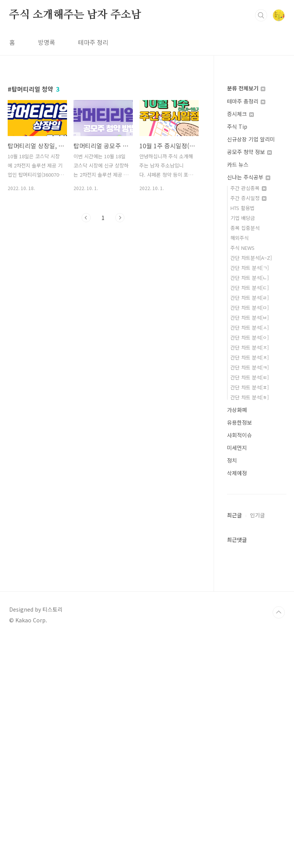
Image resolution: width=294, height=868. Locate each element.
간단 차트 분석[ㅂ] (250, 318)
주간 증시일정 (248, 198)
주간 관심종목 (248, 188)
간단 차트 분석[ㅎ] (250, 397)
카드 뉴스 (238, 164)
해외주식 (240, 238)
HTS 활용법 (243, 208)
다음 (120, 218)
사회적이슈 (239, 435)
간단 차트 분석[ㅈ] (250, 347)
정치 (232, 460)
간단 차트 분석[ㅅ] (250, 327)
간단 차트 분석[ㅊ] (250, 357)
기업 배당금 (243, 218)
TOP (279, 842)
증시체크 (240, 114)
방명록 (47, 42)
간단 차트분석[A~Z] (251, 258)
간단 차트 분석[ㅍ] (250, 387)
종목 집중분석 (245, 228)
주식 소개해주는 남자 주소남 (75, 15)
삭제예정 (237, 473)
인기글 (257, 745)
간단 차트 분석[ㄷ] (250, 288)
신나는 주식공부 (249, 177)
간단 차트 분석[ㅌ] (250, 377)
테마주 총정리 (246, 101)
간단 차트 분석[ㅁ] (250, 308)
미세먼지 (237, 448)
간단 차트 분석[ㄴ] (250, 278)
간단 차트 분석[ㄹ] (250, 298)
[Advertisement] (257, 627)
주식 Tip (237, 126)
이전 (86, 218)
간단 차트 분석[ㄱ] (250, 268)
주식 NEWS (243, 248)
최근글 (234, 745)
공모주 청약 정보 (249, 152)
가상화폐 (237, 410)
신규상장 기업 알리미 (251, 139)
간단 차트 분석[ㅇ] (250, 337)
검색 (261, 15)
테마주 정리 (93, 42)
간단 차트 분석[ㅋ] (250, 367)
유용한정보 (239, 422)
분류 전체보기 (246, 88)
